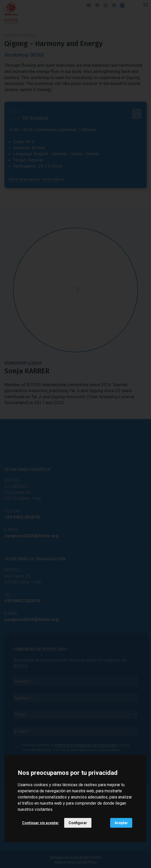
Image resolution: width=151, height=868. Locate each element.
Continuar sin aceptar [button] (40, 823)
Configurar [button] (78, 823)
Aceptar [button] (121, 823)
